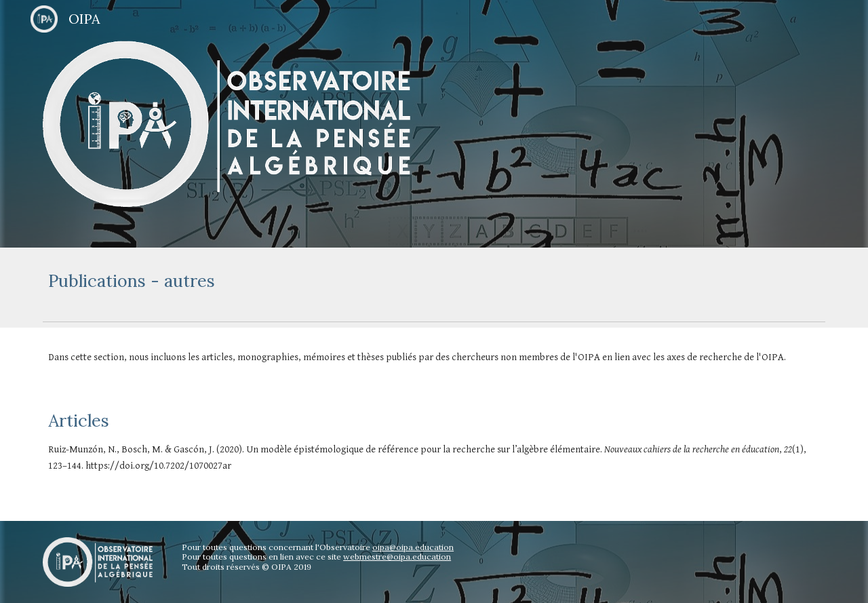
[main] (434, 281)
